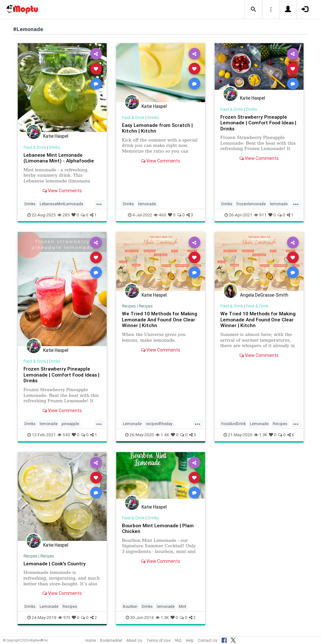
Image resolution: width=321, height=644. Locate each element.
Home (91, 640)
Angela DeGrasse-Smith (264, 295)
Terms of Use (158, 640)
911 (260, 215)
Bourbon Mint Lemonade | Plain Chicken (158, 528)
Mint (183, 606)
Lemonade (132, 424)
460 (160, 215)
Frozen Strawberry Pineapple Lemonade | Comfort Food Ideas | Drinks (258, 123)
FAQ (178, 640)
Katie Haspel (56, 136)
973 (64, 618)
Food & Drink (35, 147)
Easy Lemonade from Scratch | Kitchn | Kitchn (157, 128)
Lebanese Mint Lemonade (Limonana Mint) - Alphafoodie (59, 158)
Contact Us (208, 640)
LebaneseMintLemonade (61, 204)
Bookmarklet (111, 640)
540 (64, 435)
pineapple (70, 424)
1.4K (162, 435)
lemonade (147, 204)
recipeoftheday (159, 424)
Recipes (129, 306)
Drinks (55, 147)
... (99, 203)
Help (190, 640)
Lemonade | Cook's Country (55, 564)
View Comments (62, 191)
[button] (253, 10)
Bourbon (130, 606)
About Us (134, 640)
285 (64, 215)
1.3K (261, 435)
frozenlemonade (251, 204)
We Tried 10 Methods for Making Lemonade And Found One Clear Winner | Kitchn (160, 319)
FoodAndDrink (234, 424)
